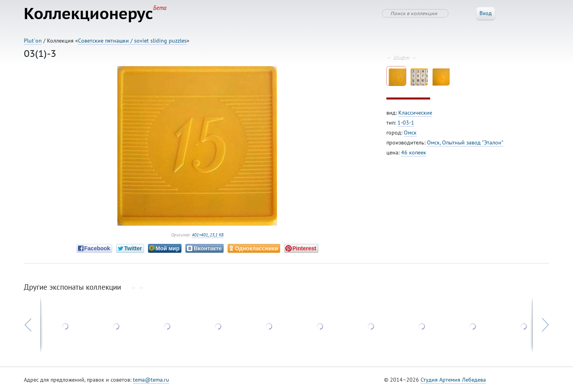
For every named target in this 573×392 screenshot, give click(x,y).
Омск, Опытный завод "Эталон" (465, 142)
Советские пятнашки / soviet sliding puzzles (132, 41)
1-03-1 (406, 123)
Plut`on (33, 41)
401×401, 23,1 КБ (208, 235)
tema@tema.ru (151, 380)
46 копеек (414, 152)
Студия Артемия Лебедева (453, 380)
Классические (415, 113)
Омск (410, 133)
